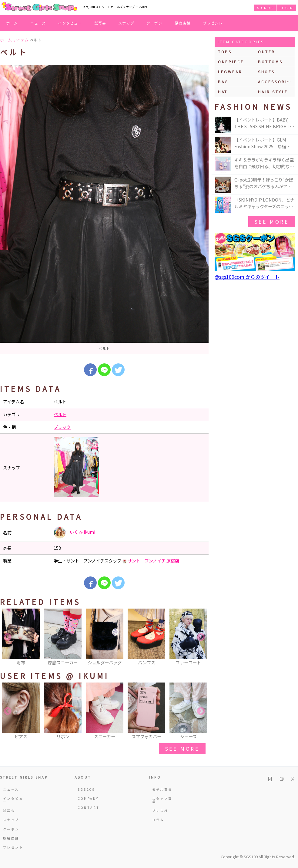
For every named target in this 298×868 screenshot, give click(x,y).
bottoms (270, 62)
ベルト (60, 414)
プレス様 (160, 811)
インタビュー (70, 23)
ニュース (38, 23)
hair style (273, 92)
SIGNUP (265, 8)
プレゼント (213, 23)
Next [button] (201, 637)
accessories (276, 82)
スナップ (126, 23)
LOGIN (286, 8)
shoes (266, 72)
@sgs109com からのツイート (247, 277)
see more (182, 749)
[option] (104, 210)
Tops (225, 52)
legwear (230, 72)
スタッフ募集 (162, 800)
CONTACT (89, 808)
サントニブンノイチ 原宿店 (153, 561)
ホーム (12, 23)
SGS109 (86, 789)
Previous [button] (8, 637)
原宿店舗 (183, 23)
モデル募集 (162, 789)
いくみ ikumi (74, 532)
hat (223, 92)
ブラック (62, 427)
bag (223, 82)
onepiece (231, 62)
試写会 (100, 23)
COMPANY (88, 798)
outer (267, 52)
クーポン (154, 23)
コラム (158, 820)
